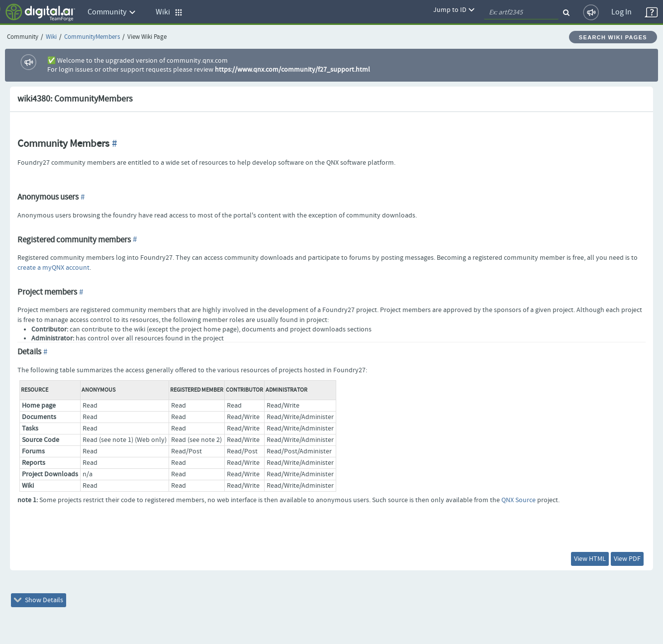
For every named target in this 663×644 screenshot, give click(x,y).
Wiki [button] (169, 12)
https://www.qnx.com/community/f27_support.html (292, 70)
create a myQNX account (53, 268)
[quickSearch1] (521, 12)
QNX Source (519, 500)
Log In (621, 12)
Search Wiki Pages (613, 37)
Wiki (51, 37)
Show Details (39, 600)
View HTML (590, 559)
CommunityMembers (92, 37)
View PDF (627, 559)
